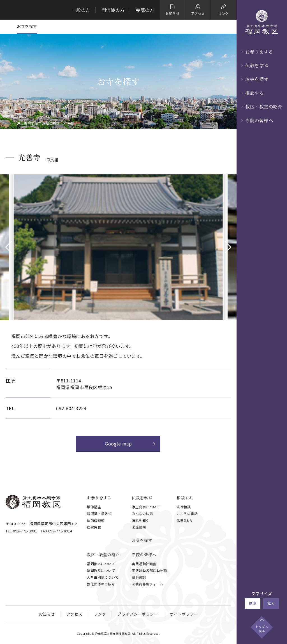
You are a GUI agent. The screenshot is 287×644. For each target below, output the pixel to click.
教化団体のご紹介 (101, 584)
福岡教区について (101, 564)
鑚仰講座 (94, 507)
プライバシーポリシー (138, 614)
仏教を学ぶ (257, 65)
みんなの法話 (142, 513)
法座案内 (139, 527)
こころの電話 (187, 513)
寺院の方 (145, 10)
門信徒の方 (113, 10)
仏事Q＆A (184, 520)
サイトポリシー (184, 614)
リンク (100, 614)
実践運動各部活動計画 (149, 570)
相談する (254, 93)
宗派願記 (139, 577)
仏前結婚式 (96, 520)
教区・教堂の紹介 (264, 107)
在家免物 (94, 527)
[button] (9, 247)
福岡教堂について (101, 570)
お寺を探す (257, 79)
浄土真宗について (146, 507)
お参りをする (259, 52)
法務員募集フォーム (148, 584)
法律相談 (184, 507)
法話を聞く (141, 520)
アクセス (74, 614)
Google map (118, 444)
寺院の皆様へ (259, 120)
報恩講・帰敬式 (99, 513)
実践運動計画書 (144, 564)
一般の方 (81, 10)
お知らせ (47, 614)
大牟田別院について (103, 577)
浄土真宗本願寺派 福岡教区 (38, 123)
